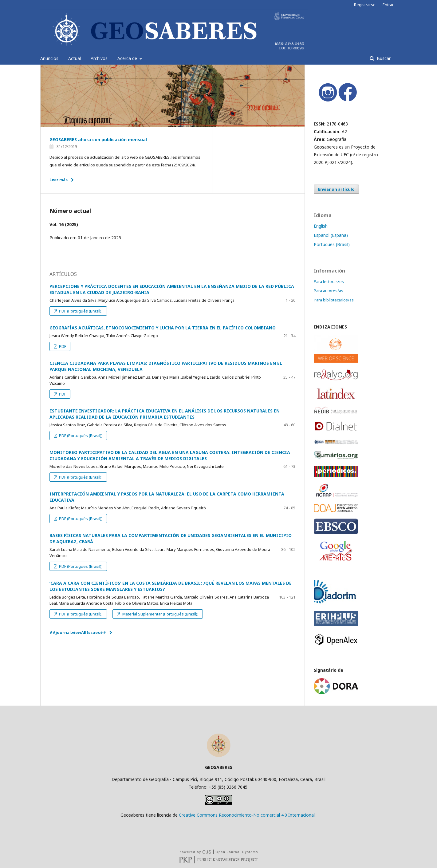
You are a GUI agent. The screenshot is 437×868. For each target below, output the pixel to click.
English (321, 226)
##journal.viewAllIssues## (78, 632)
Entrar (388, 5)
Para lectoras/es (329, 281)
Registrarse (365, 5)
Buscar (383, 58)
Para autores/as (329, 291)
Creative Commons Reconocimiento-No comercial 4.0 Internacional (247, 815)
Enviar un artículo (336, 189)
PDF (62, 346)
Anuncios (49, 58)
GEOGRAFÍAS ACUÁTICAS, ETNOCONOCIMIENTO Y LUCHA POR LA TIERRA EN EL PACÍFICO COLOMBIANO (163, 328)
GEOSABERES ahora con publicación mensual (98, 139)
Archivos (99, 58)
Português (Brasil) (332, 244)
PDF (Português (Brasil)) (80, 311)
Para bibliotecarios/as (334, 300)
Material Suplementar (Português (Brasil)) (160, 614)
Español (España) (331, 235)
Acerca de (128, 58)
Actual (75, 58)
